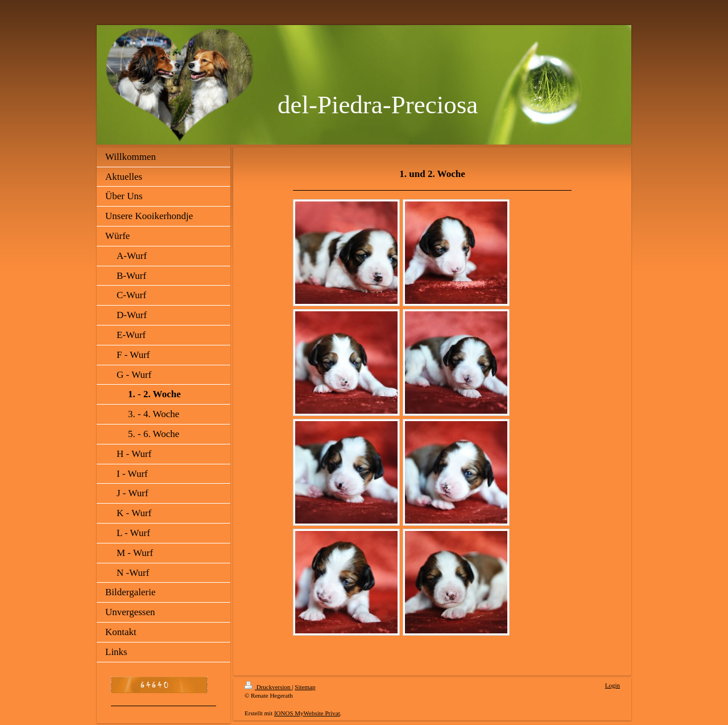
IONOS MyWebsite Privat (307, 713)
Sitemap (305, 687)
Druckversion (268, 687)
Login (613, 685)
